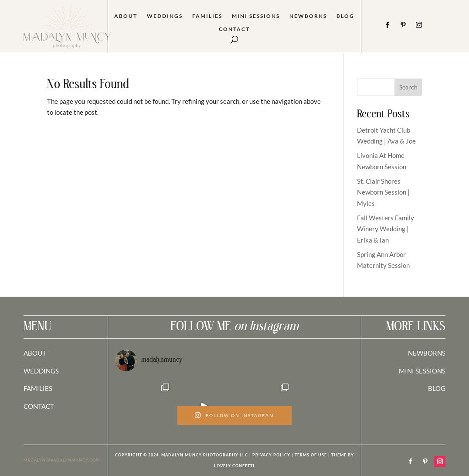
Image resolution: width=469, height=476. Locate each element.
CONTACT (39, 406)
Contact (234, 29)
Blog (345, 16)
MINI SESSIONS (422, 371)
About (126, 16)
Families (207, 16)
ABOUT (35, 353)
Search (408, 87)
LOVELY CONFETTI (234, 466)
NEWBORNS (427, 353)
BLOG (437, 388)
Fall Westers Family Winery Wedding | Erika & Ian (386, 229)
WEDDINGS (41, 371)
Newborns (308, 16)
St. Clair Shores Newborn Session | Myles (383, 192)
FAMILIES (38, 388)
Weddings (165, 16)
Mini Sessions (256, 16)
